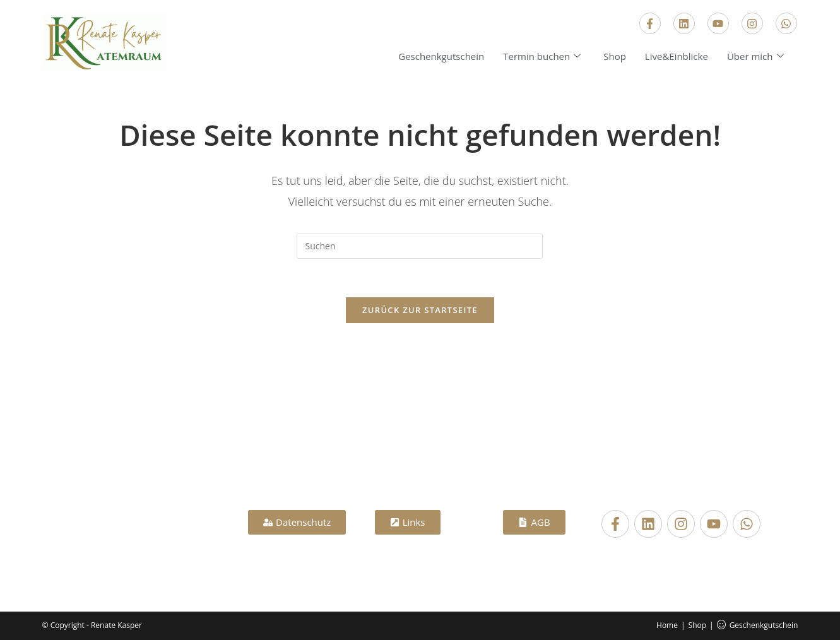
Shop (615, 56)
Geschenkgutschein (441, 56)
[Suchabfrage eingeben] (420, 246)
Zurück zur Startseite (420, 310)
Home (667, 625)
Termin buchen (542, 56)
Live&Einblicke (677, 56)
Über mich (755, 56)
